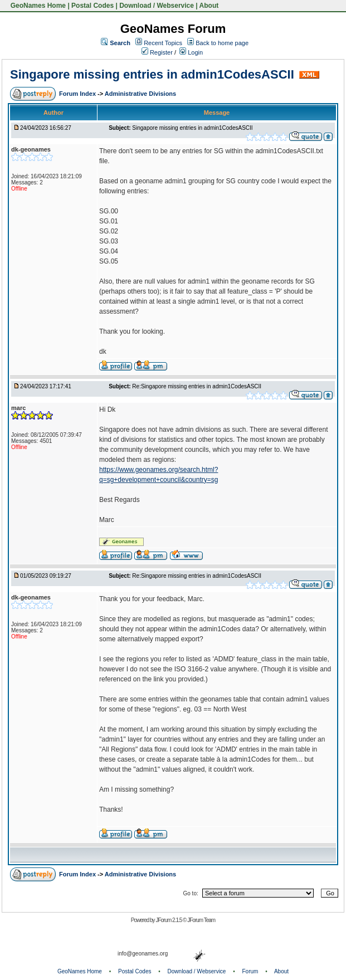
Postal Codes (92, 6)
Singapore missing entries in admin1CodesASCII (152, 74)
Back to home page (222, 43)
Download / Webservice (157, 6)
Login (191, 52)
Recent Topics (163, 43)
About (209, 6)
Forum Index (78, 94)
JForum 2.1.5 (169, 920)
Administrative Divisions (140, 94)
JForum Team (201, 920)
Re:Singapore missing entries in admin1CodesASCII (197, 386)
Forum (250, 971)
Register (157, 52)
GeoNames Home (37, 6)
